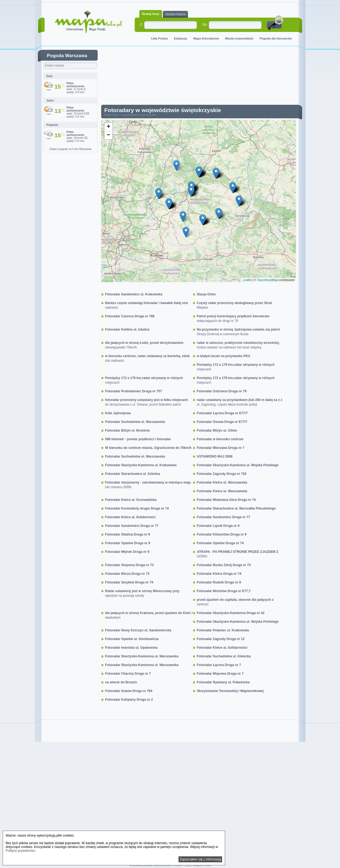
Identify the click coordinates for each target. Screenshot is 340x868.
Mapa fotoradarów (206, 38)
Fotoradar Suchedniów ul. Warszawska (135, 422)
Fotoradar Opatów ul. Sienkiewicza (132, 639)
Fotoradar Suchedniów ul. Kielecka (224, 656)
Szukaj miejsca (175, 14)
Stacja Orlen (206, 294)
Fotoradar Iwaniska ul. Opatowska (131, 648)
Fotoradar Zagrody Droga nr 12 (221, 639)
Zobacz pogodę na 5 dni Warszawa (70, 149)
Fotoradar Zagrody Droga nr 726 (222, 474)
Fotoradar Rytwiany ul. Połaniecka (223, 682)
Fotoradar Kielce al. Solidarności (131, 517)
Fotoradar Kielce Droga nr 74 (219, 574)
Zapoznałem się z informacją (200, 859)
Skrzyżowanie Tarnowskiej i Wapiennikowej (230, 691)
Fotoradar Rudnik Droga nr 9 (219, 582)
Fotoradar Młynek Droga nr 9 (127, 552)
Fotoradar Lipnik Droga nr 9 (218, 526)
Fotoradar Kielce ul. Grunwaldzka (131, 500)
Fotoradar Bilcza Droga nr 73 (127, 574)
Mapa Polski (112, 115)
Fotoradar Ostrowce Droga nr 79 (222, 391)
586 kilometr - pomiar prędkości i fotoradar (138, 439)
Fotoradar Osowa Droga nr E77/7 (222, 422)
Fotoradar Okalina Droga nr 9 (128, 534)
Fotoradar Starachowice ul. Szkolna (133, 474)
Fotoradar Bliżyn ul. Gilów (217, 430)
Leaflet (247, 280)
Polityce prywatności (20, 851)
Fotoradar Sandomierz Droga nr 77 (224, 517)
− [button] (108, 135)
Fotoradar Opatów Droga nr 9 (128, 543)
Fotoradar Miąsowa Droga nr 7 (220, 674)
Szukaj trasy (151, 14)
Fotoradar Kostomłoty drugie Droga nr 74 (137, 508)
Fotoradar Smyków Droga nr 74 (129, 582)
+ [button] (108, 127)
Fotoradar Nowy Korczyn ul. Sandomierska (138, 630)
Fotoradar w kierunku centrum (220, 439)
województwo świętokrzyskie (139, 115)
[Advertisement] (203, 77)
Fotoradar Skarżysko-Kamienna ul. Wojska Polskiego (238, 465)
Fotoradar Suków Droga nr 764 (129, 691)
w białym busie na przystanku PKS (224, 356)
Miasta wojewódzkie (239, 38)
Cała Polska (159, 38)
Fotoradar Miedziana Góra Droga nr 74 (226, 500)
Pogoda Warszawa (67, 56)
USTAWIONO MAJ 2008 (215, 456)
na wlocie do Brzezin (121, 682)
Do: (205, 25)
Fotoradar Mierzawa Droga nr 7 (221, 448)
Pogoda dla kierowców (276, 38)
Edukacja (180, 38)
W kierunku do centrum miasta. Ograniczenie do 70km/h (148, 448)
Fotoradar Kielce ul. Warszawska (222, 482)
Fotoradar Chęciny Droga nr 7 (128, 674)
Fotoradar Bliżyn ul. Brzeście (128, 430)
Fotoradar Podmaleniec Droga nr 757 (134, 391)
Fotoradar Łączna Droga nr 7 (219, 665)
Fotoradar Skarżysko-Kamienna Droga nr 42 (231, 613)
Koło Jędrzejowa (118, 413)
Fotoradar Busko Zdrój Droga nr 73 (224, 565)
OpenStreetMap (268, 280)
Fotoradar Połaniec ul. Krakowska (223, 630)
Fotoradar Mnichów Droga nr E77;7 (224, 591)
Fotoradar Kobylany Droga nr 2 (129, 700)
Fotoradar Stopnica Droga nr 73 (130, 565)
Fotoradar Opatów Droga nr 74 (220, 543)
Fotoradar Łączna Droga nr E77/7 (222, 413)
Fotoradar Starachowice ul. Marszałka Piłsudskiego (236, 508)
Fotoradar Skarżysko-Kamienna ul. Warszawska (142, 656)
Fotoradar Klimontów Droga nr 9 (222, 534)
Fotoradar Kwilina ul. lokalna (127, 329)
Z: (142, 25)
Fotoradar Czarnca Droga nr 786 (130, 316)
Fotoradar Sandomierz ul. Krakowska (134, 294)
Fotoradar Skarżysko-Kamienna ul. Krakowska (141, 465)
